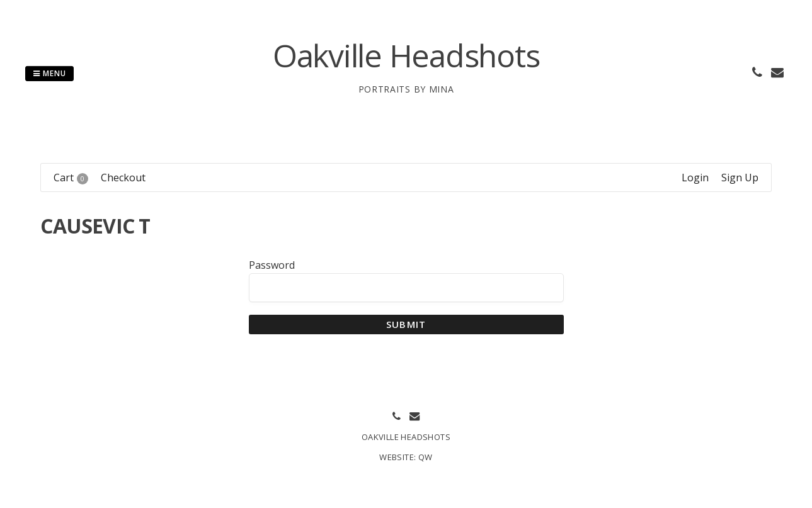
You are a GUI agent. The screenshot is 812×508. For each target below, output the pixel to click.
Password (272, 265)
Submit (406, 324)
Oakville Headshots (406, 55)
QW (426, 457)
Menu (49, 73)
